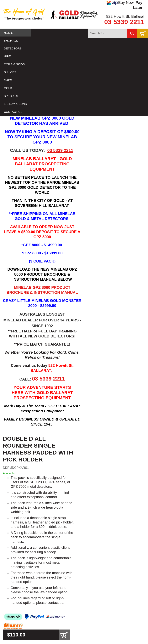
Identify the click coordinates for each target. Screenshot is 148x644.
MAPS (8, 80)
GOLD (8, 88)
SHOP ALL (11, 40)
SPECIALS (11, 96)
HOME (8, 33)
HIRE (7, 56)
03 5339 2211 (124, 22)
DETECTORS (13, 48)
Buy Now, (124, 5)
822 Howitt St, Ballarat (125, 16)
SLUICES (10, 72)
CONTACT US (13, 112)
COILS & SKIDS (14, 64)
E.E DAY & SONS (15, 104)
